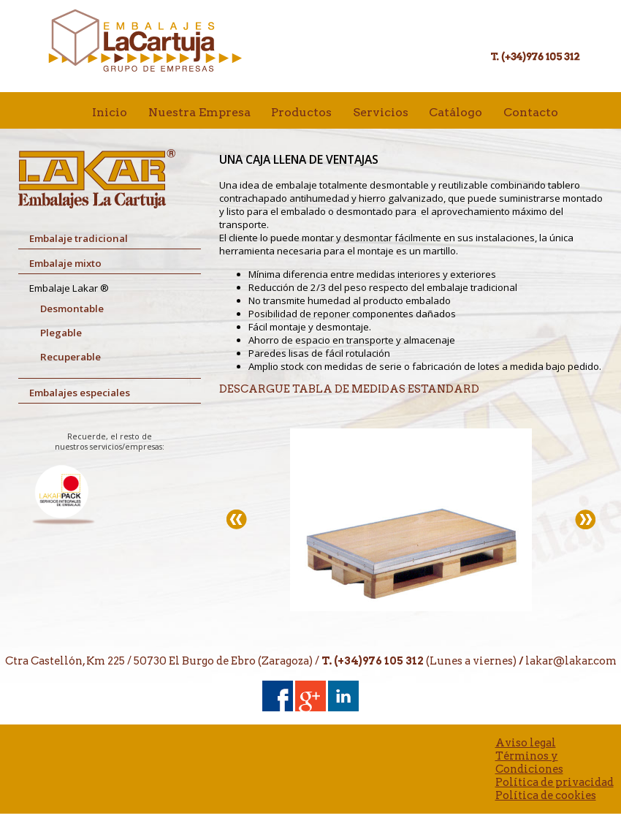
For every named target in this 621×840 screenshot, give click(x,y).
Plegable (61, 333)
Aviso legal (526, 743)
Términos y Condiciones (529, 763)
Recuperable (71, 357)
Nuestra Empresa (199, 112)
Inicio (110, 112)
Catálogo (456, 112)
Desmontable (72, 309)
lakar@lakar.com (571, 661)
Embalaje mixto (65, 263)
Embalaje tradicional (79, 238)
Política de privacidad (555, 782)
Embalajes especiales (80, 393)
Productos (301, 112)
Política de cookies (546, 795)
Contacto (531, 112)
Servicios (381, 112)
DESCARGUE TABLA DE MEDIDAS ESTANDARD (349, 389)
